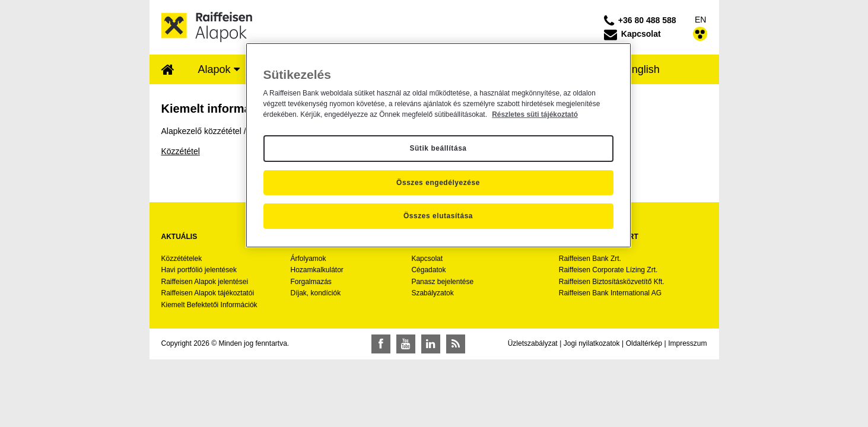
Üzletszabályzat (533, 343)
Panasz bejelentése (442, 282)
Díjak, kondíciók (315, 293)
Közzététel (181, 151)
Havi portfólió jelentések (199, 270)
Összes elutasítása (438, 216)
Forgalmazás (311, 282)
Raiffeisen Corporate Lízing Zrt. (608, 270)
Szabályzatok (432, 293)
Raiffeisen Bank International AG (610, 293)
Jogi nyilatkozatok (592, 343)
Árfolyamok (308, 259)
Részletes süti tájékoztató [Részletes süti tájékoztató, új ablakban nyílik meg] (535, 114)
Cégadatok (428, 270)
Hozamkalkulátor (317, 270)
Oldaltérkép (644, 343)
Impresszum (687, 343)
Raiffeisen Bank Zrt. (590, 259)
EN (700, 20)
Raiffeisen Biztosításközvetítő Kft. (612, 282)
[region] (438, 145)
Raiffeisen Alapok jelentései (205, 282)
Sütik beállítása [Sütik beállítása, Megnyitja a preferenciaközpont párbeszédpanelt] (438, 148)
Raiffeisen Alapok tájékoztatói (208, 293)
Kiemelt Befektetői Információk (209, 305)
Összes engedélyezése (438, 183)
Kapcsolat (427, 259)
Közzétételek (182, 259)
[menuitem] (168, 71)
